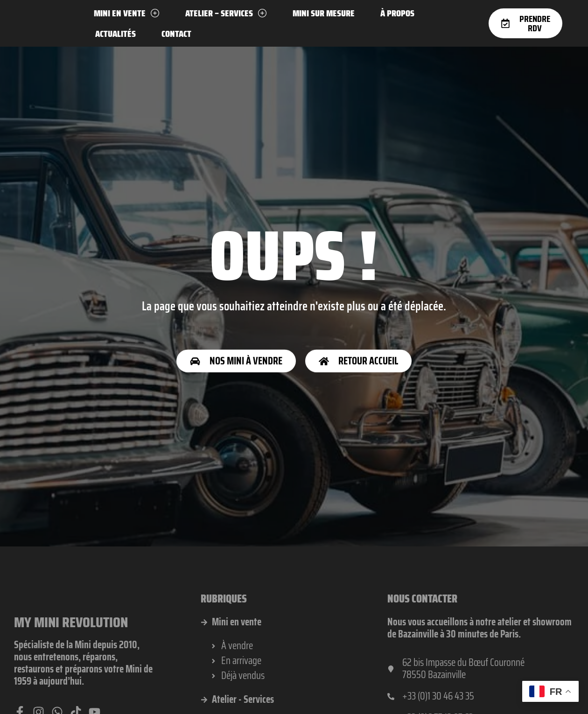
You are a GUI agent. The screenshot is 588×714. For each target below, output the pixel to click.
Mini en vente (127, 13)
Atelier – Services (226, 13)
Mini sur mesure (324, 13)
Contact (176, 34)
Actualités (115, 34)
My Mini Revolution (73, 654)
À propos (397, 13)
